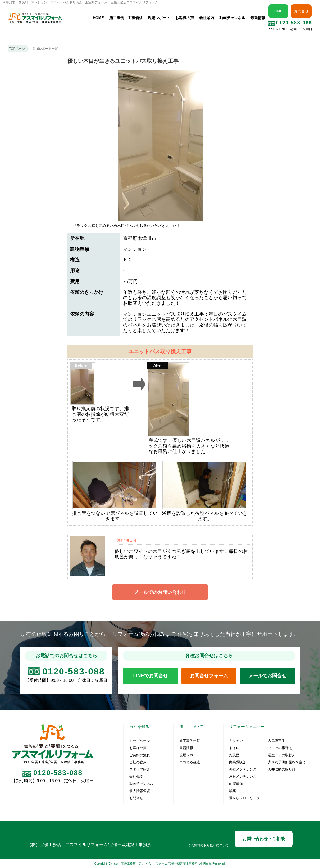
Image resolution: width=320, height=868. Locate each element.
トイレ (234, 748)
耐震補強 (236, 784)
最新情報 (258, 18)
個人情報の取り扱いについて (208, 845)
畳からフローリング (244, 798)
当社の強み (138, 762)
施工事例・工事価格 (126, 18)
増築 (232, 791)
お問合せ (301, 11)
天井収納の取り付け (283, 769)
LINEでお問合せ (151, 676)
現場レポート (159, 18)
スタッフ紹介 (140, 769)
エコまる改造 (190, 762)
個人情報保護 (140, 791)
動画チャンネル (232, 18)
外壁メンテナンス (243, 769)
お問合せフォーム (209, 676)
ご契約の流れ (140, 755)
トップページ (140, 741)
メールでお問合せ (267, 676)
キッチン (236, 741)
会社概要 (136, 777)
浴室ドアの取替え (282, 755)
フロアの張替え (280, 748)
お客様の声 (185, 18)
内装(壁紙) (237, 762)
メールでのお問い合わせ (160, 592)
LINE (278, 11)
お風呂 (234, 755)
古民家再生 (276, 741)
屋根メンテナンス (243, 777)
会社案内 (207, 18)
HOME (98, 18)
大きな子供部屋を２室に (287, 762)
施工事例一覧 (190, 741)
